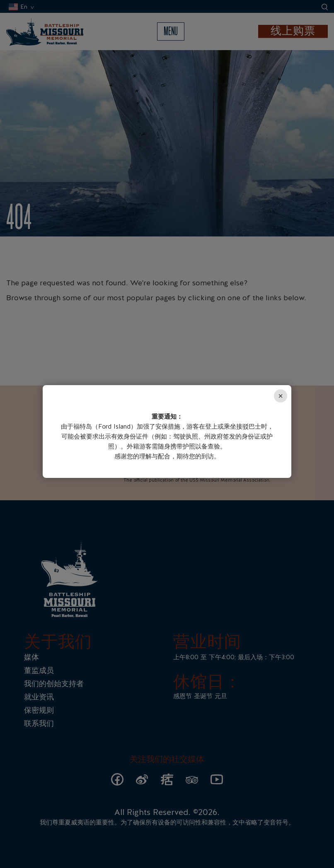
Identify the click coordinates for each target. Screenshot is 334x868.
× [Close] (281, 396)
